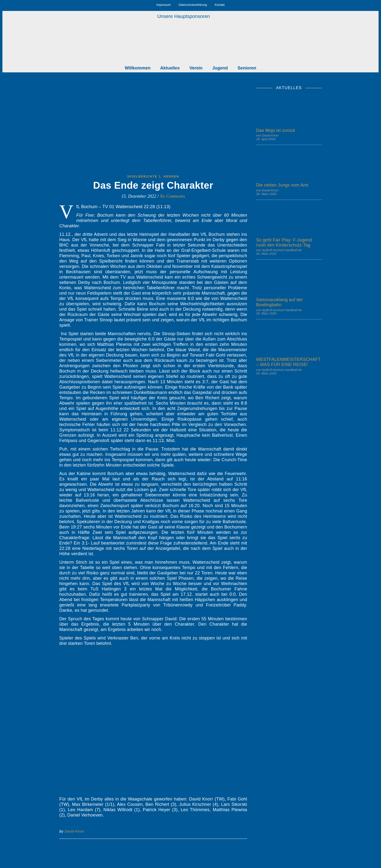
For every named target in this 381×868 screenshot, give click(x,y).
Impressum (164, 5)
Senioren (247, 68)
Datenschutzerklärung (193, 5)
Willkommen (138, 68)
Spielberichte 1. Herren (153, 177)
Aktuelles (170, 68)
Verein (196, 68)
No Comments (173, 196)
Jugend (220, 68)
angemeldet (91, 865)
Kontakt (220, 5)
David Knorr (75, 831)
